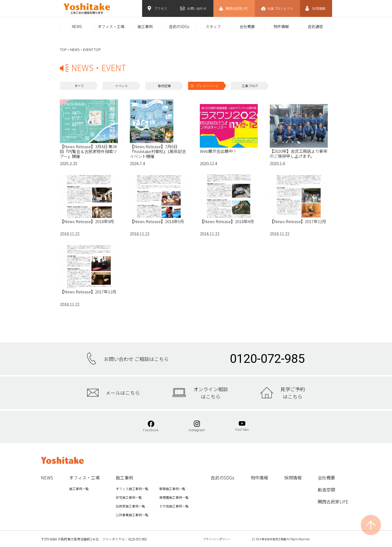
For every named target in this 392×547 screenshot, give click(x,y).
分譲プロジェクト (280, 8)
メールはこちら (123, 393)
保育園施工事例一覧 (174, 497)
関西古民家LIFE (237, 8)
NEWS (77, 26)
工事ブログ (250, 86)
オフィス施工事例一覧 (132, 489)
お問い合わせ (197, 8)
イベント (122, 86)
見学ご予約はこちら (293, 393)
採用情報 (319, 8)
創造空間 (326, 490)
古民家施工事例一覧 (130, 506)
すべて (79, 86)
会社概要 (247, 26)
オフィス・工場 (111, 26)
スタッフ (213, 26)
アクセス (161, 8)
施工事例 (145, 26)
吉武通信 (315, 26)
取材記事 (164, 86)
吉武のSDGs (179, 26)
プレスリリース (207, 86)
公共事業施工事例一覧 (132, 515)
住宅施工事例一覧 (129, 497)
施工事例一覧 (79, 489)
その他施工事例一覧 (174, 506)
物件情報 (281, 26)
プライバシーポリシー (217, 539)
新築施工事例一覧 (172, 489)
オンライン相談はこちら (211, 393)
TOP (63, 49)
